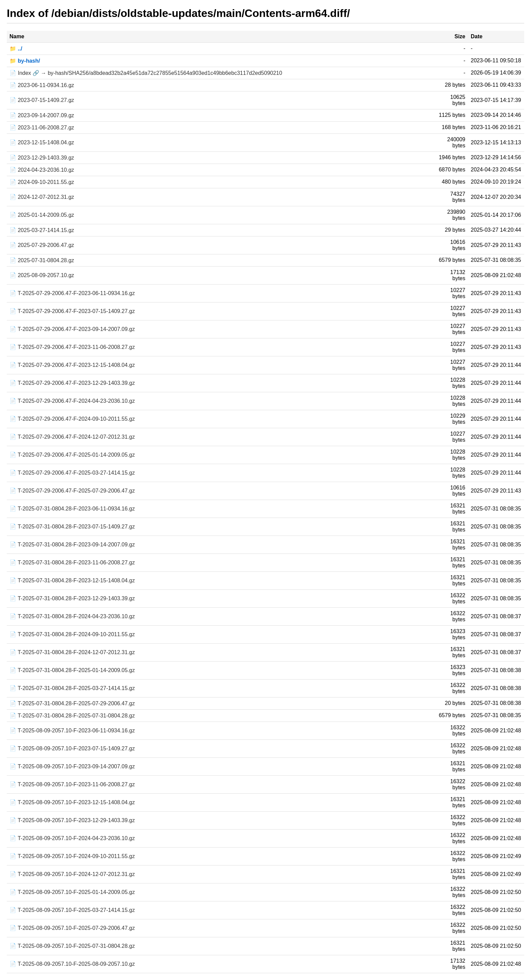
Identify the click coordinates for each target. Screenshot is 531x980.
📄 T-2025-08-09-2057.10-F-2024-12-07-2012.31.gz (72, 874)
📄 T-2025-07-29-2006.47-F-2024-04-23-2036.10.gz (72, 401)
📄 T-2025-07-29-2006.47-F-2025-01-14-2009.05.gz (72, 455)
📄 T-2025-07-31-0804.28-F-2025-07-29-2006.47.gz (72, 703)
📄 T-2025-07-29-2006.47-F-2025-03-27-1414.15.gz (72, 473)
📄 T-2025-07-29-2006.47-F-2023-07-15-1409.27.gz (72, 311)
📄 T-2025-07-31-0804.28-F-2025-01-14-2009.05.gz (72, 670)
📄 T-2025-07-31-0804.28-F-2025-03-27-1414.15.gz (72, 688)
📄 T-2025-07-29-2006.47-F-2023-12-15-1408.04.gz (72, 365)
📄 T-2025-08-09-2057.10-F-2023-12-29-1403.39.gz (72, 820)
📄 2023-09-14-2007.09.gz (42, 115)
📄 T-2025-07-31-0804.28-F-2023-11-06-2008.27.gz (72, 562)
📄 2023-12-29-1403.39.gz (42, 158)
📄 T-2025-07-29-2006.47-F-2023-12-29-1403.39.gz (72, 383)
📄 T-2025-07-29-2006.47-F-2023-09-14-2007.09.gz (72, 329)
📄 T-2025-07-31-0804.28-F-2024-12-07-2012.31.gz (72, 652)
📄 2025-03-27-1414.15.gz (42, 230)
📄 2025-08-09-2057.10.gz (42, 275)
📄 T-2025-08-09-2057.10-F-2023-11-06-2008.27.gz (72, 784)
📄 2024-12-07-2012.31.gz (42, 197)
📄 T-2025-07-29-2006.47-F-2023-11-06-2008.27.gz (72, 347)
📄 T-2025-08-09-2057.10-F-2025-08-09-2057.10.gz (72, 964)
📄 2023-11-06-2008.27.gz (42, 128)
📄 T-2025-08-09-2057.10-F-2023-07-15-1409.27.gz (72, 748)
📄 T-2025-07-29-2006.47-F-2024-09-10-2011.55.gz (72, 419)
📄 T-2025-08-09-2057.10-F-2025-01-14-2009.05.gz (72, 892)
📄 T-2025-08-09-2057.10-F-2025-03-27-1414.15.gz (72, 910)
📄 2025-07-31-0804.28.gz (42, 260)
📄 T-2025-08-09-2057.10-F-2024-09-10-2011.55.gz (72, 856)
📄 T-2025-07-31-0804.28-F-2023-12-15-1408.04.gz (72, 580)
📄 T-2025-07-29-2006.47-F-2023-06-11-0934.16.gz (72, 293)
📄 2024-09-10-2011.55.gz (42, 182)
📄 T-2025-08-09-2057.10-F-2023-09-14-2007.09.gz (72, 766)
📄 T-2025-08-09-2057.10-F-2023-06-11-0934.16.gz (72, 731)
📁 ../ (16, 49)
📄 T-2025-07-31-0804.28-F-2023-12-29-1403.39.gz (72, 598)
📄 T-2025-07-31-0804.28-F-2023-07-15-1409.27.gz (72, 527)
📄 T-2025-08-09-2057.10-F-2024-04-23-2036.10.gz (72, 838)
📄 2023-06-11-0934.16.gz (42, 85)
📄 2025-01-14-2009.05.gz (42, 215)
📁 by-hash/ (25, 61)
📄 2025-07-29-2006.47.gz (42, 245)
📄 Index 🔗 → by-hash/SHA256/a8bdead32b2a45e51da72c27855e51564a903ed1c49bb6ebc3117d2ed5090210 (146, 73)
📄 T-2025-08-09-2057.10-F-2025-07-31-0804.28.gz (72, 946)
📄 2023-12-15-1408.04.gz (42, 142)
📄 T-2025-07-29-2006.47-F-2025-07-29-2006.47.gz (72, 491)
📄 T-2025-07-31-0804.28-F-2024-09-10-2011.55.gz (72, 634)
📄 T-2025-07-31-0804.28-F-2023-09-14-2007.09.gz (72, 545)
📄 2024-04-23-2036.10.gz (42, 170)
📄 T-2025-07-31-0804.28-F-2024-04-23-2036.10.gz (72, 616)
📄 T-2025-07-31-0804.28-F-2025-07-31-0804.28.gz (72, 716)
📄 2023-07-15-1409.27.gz (42, 100)
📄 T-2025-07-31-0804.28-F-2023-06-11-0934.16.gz (72, 509)
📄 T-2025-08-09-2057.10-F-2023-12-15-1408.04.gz (72, 802)
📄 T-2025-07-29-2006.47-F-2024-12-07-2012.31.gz (72, 437)
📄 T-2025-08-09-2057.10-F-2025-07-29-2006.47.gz (72, 928)
